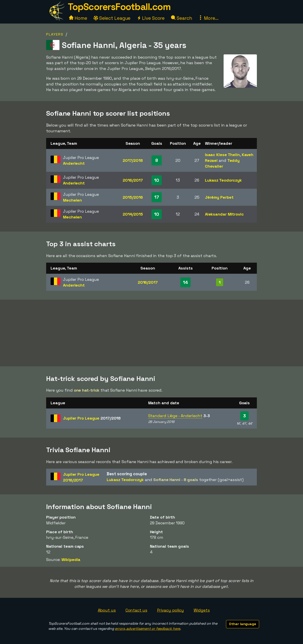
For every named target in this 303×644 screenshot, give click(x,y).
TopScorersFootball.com (119, 7)
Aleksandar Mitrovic (224, 214)
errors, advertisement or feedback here (148, 629)
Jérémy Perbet (219, 197)
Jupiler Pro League (92, 418)
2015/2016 (133, 197)
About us (107, 610)
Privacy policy (171, 610)
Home (78, 18)
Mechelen (72, 200)
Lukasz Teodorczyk (223, 180)
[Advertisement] (151, 333)
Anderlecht (74, 163)
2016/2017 (133, 180)
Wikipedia (71, 560)
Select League (112, 18)
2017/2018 (133, 160)
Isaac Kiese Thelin (222, 155)
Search (181, 18)
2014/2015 (133, 214)
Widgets (202, 610)
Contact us (136, 610)
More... (208, 18)
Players (55, 34)
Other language (243, 624)
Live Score (151, 18)
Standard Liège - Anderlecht (175, 416)
